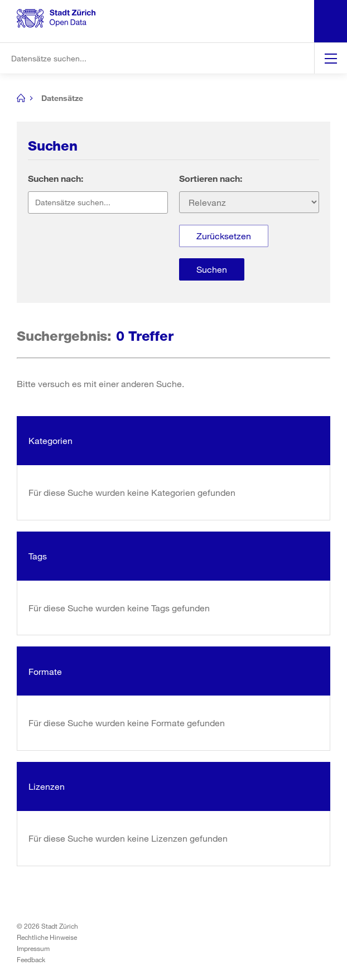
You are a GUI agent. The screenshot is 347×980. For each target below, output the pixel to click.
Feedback (31, 959)
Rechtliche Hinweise (47, 937)
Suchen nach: (56, 178)
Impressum (33, 948)
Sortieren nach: (211, 178)
